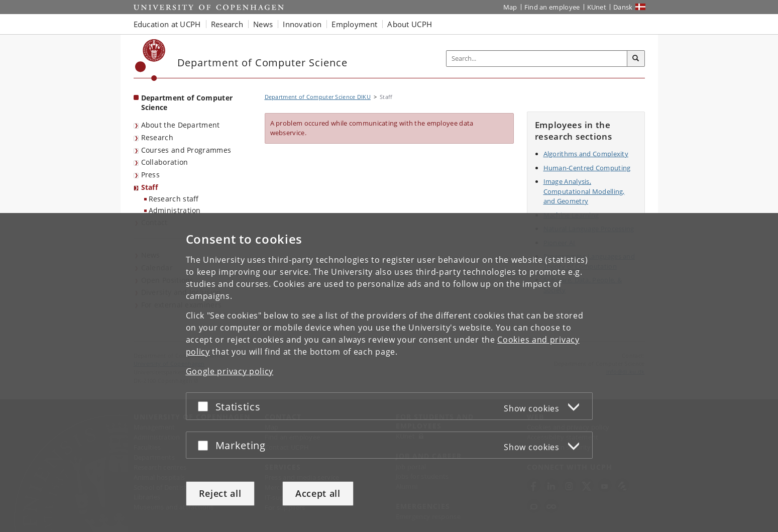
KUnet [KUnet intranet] (597, 7)
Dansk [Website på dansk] (623, 7)
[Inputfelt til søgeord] (537, 59)
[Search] (636, 59)
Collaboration (165, 162)
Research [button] (227, 24)
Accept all (318, 493)
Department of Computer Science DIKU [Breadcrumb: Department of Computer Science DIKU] (318, 97)
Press (151, 175)
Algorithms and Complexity (586, 154)
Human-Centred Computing (587, 168)
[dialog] (389, 373)
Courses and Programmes (186, 150)
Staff (150, 187)
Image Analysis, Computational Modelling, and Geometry (584, 191)
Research (157, 137)
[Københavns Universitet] (150, 60)
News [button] (263, 24)
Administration (175, 210)
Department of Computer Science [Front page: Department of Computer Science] (187, 102)
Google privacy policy (230, 371)
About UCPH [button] (410, 24)
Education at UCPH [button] (167, 24)
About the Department (181, 125)
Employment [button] (354, 24)
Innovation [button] (302, 24)
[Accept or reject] (205, 406)
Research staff (174, 199)
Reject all (220, 493)
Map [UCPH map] (510, 7)
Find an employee (552, 7)
